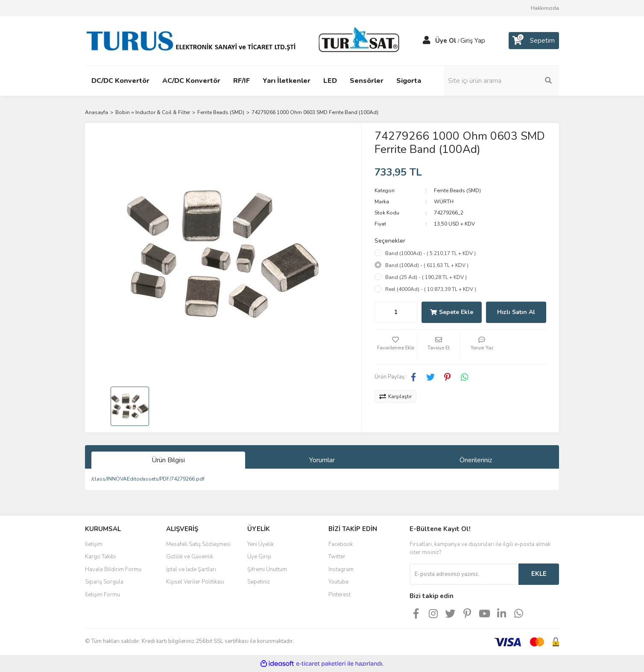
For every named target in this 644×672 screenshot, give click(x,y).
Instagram (341, 569)
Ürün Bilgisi (168, 460)
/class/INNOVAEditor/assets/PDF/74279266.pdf (148, 479)
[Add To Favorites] (396, 347)
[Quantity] (396, 312)
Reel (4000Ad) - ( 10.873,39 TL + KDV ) (431, 289)
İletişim (94, 544)
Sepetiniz (259, 582)
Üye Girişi (259, 557)
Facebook (341, 544)
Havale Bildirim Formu (113, 569)
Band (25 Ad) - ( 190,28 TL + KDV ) (426, 277)
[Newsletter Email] (464, 574)
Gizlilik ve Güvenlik (190, 557)
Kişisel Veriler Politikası (195, 582)
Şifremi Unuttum (267, 569)
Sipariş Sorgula (104, 582)
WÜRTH (444, 202)
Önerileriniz (476, 460)
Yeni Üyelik (261, 544)
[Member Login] (427, 41)
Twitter (337, 557)
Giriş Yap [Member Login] (473, 41)
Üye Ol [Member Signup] (446, 41)
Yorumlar (322, 460)
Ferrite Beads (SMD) (457, 191)
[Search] (501, 81)
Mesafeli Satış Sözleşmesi (198, 544)
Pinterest (340, 595)
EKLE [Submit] (539, 574)
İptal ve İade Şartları (191, 569)
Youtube (338, 582)
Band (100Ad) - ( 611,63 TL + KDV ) (427, 265)
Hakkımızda (545, 8)
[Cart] (534, 41)
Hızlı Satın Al (516, 312)
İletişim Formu (102, 595)
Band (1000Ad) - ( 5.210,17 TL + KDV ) (430, 253)
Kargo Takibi (100, 557)
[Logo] (245, 40)
